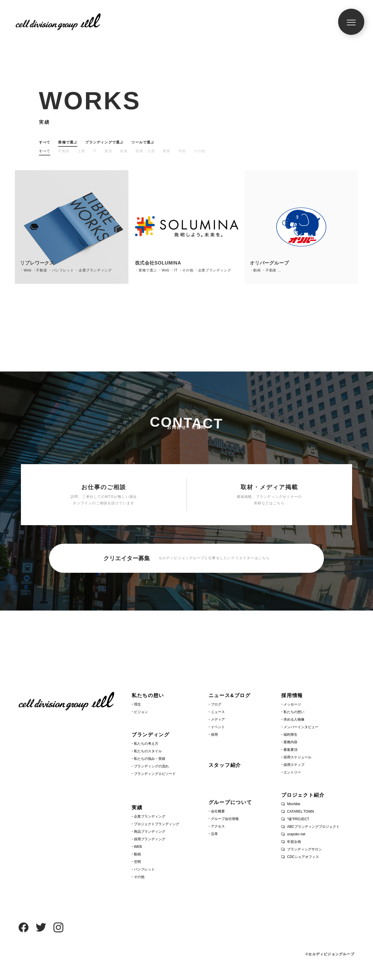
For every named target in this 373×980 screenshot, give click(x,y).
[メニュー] (351, 22)
